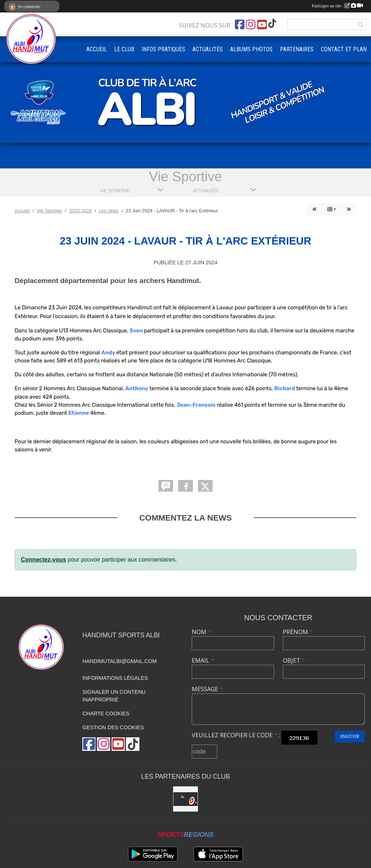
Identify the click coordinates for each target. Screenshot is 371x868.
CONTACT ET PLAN (344, 49)
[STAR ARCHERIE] (186, 799)
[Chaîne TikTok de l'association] (272, 24)
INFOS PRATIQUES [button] (163, 49)
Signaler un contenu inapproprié (114, 696)
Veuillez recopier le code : (236, 735)
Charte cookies (106, 714)
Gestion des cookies (113, 727)
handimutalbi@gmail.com (119, 661)
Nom (201, 632)
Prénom (298, 632)
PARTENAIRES (297, 49)
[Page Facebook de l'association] (240, 25)
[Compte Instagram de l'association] (251, 25)
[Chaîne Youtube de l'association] (262, 25)
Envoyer (350, 736)
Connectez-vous (44, 560)
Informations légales (115, 678)
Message (207, 689)
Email (203, 660)
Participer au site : (337, 6)
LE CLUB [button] (124, 49)
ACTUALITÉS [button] (208, 49)
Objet (294, 660)
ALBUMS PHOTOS (251, 49)
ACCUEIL (97, 49)
